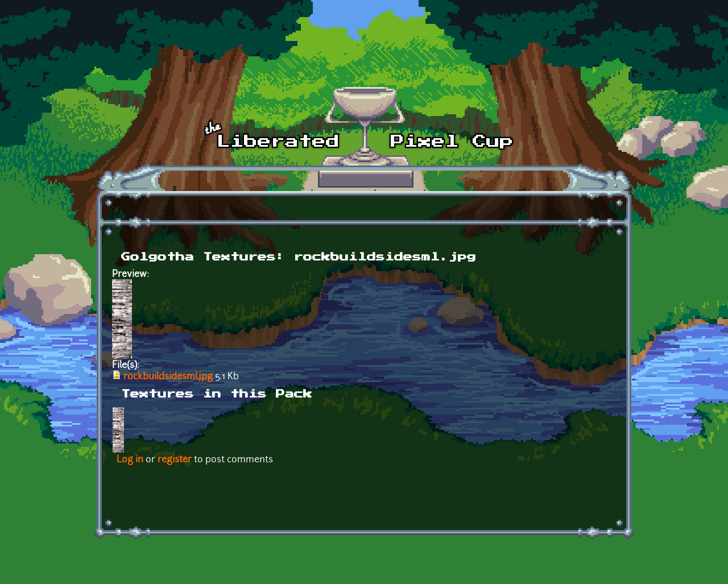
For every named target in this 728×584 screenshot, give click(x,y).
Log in (130, 460)
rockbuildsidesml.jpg (168, 377)
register (175, 460)
